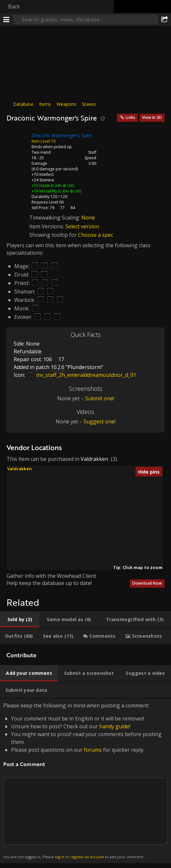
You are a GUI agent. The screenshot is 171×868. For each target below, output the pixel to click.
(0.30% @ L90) (69, 191)
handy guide (114, 726)
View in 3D (152, 117)
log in (60, 857)
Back (14, 7)
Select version (82, 226)
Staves (89, 104)
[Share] (164, 20)
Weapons (66, 104)
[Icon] (18, 140)
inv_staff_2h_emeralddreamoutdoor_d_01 (81, 375)
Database (23, 104)
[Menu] (7, 20)
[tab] (20, 619)
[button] (74, 511)
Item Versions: (47, 226)
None (88, 218)
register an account (87, 857)
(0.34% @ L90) (62, 185)
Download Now (147, 583)
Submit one (99, 398)
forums (93, 750)
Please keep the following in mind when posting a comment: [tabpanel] (85, 781)
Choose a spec (96, 235)
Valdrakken (94, 459)
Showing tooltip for (54, 235)
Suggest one (99, 421)
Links (130, 117)
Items (45, 104)
